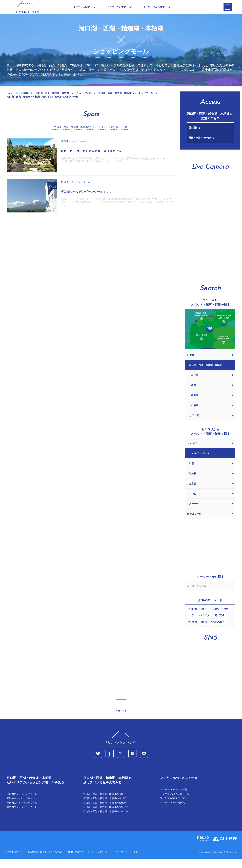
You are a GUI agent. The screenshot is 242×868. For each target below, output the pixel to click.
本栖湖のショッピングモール (22, 816)
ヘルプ (91, 861)
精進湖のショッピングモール (22, 812)
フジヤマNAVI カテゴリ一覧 (175, 803)
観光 (217, 618)
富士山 (206, 618)
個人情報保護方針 (13, 861)
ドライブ (205, 625)
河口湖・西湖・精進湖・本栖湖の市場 (103, 803)
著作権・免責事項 (75, 861)
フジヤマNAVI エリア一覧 (174, 799)
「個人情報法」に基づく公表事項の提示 (44, 861)
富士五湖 (219, 625)
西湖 (205, 631)
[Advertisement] (91, 256)
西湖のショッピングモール (21, 808)
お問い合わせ (104, 861)
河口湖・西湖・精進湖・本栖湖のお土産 (105, 812)
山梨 (192, 625)
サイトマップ (121, 861)
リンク (135, 861)
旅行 (227, 618)
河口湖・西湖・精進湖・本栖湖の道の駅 (105, 808)
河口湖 (193, 618)
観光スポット (219, 631)
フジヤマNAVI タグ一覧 (172, 808)
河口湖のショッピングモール (22, 803)
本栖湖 (193, 631)
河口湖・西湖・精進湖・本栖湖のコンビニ (106, 816)
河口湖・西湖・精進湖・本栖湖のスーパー (106, 821)
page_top (121, 715)
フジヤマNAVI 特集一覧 (172, 812)
